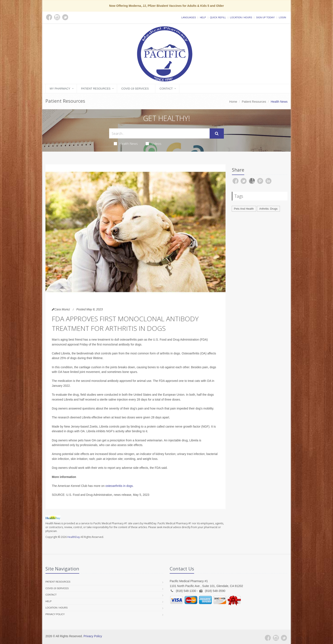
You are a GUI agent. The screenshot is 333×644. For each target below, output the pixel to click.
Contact (166, 89)
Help (203, 17)
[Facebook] (268, 638)
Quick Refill (218, 17)
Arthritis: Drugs (268, 209)
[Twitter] (284, 638)
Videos (154, 144)
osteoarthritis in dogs (119, 486)
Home (233, 102)
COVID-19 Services (135, 89)
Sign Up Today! (265, 17)
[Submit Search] (217, 134)
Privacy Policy (55, 614)
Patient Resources (96, 89)
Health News (126, 144)
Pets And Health (244, 209)
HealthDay (74, 537)
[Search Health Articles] (159, 133)
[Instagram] (276, 638)
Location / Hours (241, 17)
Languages (189, 17)
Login (282, 17)
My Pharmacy (60, 89)
